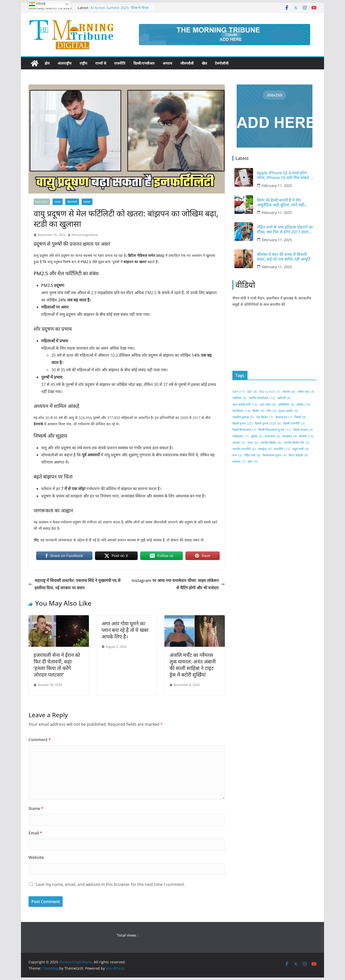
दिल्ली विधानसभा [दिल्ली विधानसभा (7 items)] (244, 430)
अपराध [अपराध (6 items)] (289, 392)
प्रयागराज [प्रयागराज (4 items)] (272, 436)
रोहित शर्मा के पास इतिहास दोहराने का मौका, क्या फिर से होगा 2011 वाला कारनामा (285, 230)
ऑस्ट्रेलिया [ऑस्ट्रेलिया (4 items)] (286, 405)
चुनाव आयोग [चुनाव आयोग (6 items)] (288, 411)
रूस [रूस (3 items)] (237, 455)
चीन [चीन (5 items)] (272, 411)
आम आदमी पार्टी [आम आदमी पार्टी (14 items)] (245, 405)
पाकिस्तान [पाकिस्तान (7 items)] (240, 436)
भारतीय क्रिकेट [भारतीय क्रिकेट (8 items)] (271, 443)
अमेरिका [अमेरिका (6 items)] (239, 398)
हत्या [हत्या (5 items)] (253, 462)
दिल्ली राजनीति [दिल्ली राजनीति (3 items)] (294, 424)
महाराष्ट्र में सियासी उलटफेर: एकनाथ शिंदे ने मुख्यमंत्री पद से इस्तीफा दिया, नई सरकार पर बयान (75, 584)
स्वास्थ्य (87, 202)
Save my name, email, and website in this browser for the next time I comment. (110, 884)
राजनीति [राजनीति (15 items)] (282, 449)
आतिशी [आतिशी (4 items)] (284, 398)
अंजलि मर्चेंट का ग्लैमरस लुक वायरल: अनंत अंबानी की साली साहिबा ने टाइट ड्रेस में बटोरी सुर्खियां (193, 665)
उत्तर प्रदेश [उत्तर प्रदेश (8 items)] (268, 405)
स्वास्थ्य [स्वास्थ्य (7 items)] (239, 462)
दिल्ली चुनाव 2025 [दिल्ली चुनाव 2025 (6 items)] (268, 424)
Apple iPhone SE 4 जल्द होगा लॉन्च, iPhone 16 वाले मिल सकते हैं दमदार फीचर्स (285, 175)
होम (47, 63)
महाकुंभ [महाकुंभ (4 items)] (265, 449)
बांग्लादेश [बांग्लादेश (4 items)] (290, 436)
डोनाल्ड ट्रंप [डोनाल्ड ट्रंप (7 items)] (284, 417)
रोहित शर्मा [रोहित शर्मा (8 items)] (252, 455)
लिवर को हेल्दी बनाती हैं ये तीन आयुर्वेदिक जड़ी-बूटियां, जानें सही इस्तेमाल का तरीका (281, 203)
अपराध (167, 63)
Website (36, 857)
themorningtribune (85, 235)
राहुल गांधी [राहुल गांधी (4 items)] (300, 449)
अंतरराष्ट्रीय (65, 63)
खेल (204, 63)
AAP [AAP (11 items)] (239, 392)
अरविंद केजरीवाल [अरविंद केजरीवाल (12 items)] (262, 398)
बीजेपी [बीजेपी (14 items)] (306, 436)
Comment (40, 740)
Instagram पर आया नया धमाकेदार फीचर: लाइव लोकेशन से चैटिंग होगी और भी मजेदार (178, 584)
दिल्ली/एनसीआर (144, 63)
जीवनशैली (187, 63)
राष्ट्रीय (83, 63)
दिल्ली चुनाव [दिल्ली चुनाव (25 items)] (242, 424)
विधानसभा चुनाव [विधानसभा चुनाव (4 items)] (275, 455)
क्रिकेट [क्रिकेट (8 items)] (258, 411)
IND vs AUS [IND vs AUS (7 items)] (270, 392)
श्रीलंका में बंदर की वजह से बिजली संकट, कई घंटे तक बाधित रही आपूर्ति (284, 257)
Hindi (37, 4)
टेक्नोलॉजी (222, 63)
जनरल (58, 202)
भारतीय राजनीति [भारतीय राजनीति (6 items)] (244, 449)
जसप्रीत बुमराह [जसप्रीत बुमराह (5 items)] (243, 417)
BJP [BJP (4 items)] (252, 392)
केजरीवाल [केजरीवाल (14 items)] (241, 411)
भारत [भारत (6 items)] (253, 443)
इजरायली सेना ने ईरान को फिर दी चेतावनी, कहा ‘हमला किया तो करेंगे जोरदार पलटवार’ (57, 665)
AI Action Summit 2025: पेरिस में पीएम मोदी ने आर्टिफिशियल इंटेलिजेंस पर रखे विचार (120, 10)
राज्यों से (101, 63)
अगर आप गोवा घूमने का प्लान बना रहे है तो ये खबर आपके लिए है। (125, 630)
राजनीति (120, 63)
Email (35, 833)
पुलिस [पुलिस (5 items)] (257, 436)
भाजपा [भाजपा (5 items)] (239, 443)
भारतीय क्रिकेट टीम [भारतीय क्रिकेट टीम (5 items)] (297, 443)
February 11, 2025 (277, 186)
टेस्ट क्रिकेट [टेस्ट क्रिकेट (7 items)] (265, 417)
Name (36, 808)
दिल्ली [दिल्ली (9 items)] (300, 417)
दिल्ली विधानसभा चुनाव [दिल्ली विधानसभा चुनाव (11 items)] (275, 430)
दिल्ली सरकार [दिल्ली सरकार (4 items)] (303, 430)
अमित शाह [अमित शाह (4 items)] (306, 392)
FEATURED (42, 202)
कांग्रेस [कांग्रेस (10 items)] (303, 405)
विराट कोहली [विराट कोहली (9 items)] (298, 455)
